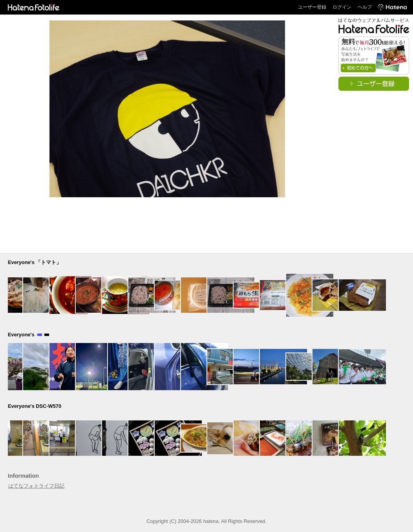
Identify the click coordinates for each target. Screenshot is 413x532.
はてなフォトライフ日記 (36, 486)
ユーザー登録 (312, 7)
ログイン (342, 7)
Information (23, 476)
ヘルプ (365, 7)
